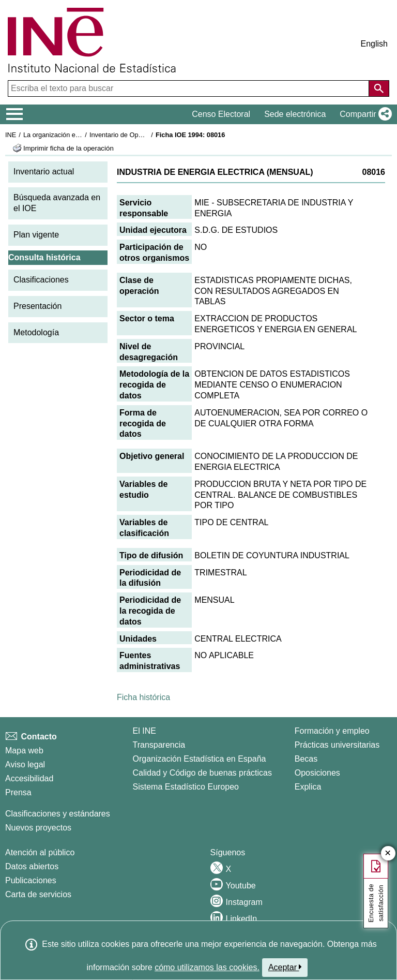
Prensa (18, 792)
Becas (306, 759)
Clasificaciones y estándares (58, 814)
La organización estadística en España (80, 135)
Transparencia (159, 745)
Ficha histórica (143, 697)
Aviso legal (25, 764)
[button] (364, 114)
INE (11, 135)
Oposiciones (317, 773)
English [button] (374, 44)
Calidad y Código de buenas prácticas (203, 773)
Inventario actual (44, 172)
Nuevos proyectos (38, 828)
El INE (144, 731)
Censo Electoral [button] (221, 114)
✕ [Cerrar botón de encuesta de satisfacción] (388, 853)
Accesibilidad (29, 778)
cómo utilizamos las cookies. (207, 967)
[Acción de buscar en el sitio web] (379, 88)
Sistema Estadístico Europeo (186, 787)
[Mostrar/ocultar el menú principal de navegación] (15, 114)
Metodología (36, 332)
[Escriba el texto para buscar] (189, 88)
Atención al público (40, 852)
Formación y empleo (332, 731)
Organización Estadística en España (200, 759)
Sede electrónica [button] (295, 114)
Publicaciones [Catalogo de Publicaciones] (31, 880)
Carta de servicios (38, 894)
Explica (308, 787)
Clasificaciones (41, 280)
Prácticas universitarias (337, 745)
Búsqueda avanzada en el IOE (57, 203)
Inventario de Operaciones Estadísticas (147, 135)
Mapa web (24, 751)
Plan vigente (36, 235)
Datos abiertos (32, 866)
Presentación (37, 306)
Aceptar (285, 967)
